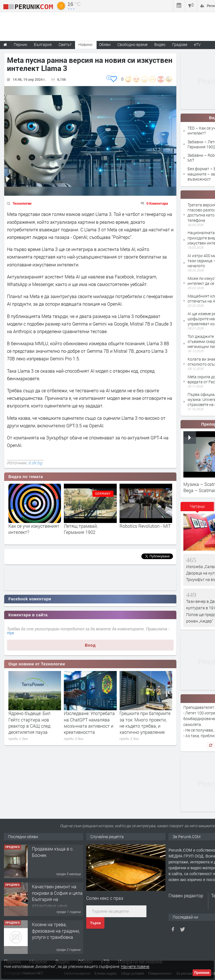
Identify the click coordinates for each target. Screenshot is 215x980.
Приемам (202, 973)
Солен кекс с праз (105, 898)
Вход (90, 645)
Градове (180, 44)
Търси (95, 923)
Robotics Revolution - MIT (145, 526)
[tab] (197, 508)
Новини (85, 44)
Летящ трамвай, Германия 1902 (81, 529)
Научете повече (135, 966)
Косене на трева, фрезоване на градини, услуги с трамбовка (56, 931)
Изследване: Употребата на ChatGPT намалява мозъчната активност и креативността (89, 723)
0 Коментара (157, 203)
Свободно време (132, 44)
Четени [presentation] (197, 506)
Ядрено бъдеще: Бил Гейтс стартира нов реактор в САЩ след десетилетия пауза (29, 723)
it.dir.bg (35, 463)
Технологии (22, 203)
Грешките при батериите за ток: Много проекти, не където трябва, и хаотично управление (145, 723)
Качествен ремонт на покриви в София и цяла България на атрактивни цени (57, 896)
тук (10, 633)
